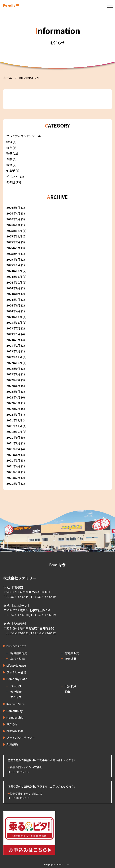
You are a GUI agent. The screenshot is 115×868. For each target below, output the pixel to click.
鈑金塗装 (71, 659)
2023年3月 (13, 340)
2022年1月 (13, 414)
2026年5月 (13, 208)
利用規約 (12, 744)
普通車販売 (72, 653)
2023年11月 (14, 322)
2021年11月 (14, 426)
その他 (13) (14, 182)
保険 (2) (11, 159)
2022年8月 (13, 374)
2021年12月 (14, 420)
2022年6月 (13, 386)
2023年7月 (13, 328)
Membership (15, 717)
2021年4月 (13, 466)
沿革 (68, 692)
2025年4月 (13, 254)
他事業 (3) (13, 171)
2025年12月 (14, 231)
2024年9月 (13, 288)
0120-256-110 (21, 772)
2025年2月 (13, 265)
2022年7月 (13, 380)
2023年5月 (13, 334)
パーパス (16, 686)
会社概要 (16, 692)
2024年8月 (13, 294)
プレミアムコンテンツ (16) (24, 136)
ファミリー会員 (16, 672)
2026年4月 (13, 213)
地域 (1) (11, 142)
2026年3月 (13, 219)
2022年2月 (13, 409)
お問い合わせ (15, 731)
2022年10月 (14, 363)
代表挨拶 (71, 686)
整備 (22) (12, 153)
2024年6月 (13, 305)
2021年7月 (13, 449)
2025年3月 (13, 259)
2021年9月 (13, 437)
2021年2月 (13, 478)
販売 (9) (11, 148)
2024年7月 (13, 300)
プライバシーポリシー (21, 738)
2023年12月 (14, 317)
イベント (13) (15, 176)
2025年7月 (13, 242)
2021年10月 (14, 432)
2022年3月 (13, 403)
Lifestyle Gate (16, 665)
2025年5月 (13, 248)
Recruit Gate (15, 704)
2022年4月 (13, 397)
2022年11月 (14, 357)
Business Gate (16, 646)
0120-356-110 (21, 798)
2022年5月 (13, 391)
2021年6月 (13, 455)
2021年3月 (13, 472)
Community (15, 711)
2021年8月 (13, 443)
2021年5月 (13, 460)
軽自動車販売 (19, 653)
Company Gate (17, 679)
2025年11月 (14, 236)
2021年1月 (13, 483)
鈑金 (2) (11, 165)
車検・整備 (18, 659)
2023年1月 (13, 351)
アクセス (16, 697)
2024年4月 (13, 311)
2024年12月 (14, 271)
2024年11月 (14, 277)
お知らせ (12, 724)
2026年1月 (13, 225)
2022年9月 (13, 369)
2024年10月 (14, 282)
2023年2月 (13, 345)
